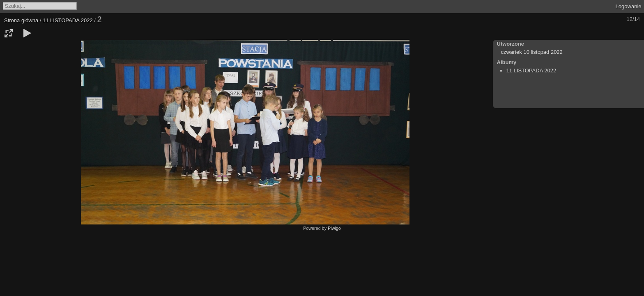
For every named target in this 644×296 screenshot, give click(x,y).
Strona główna (21, 20)
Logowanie (629, 6)
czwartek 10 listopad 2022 (532, 52)
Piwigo (334, 228)
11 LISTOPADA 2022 (68, 20)
